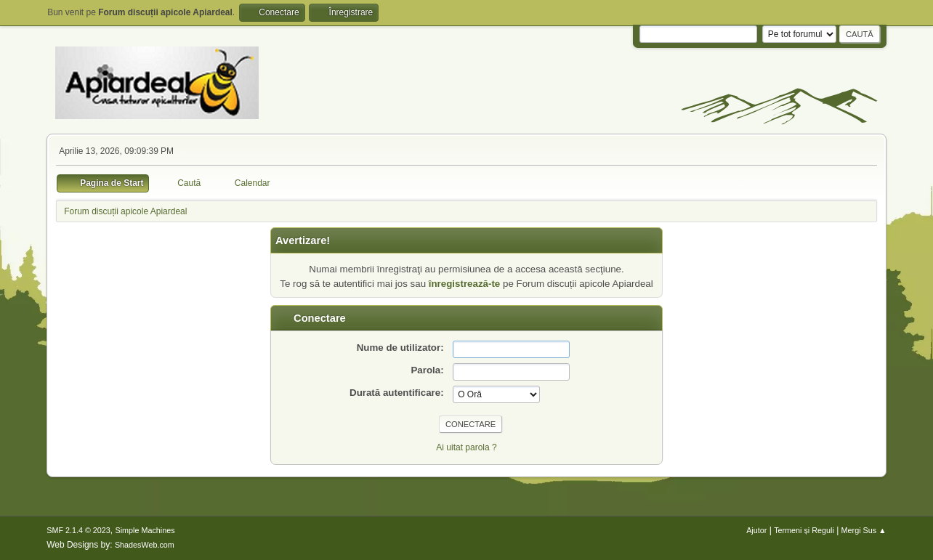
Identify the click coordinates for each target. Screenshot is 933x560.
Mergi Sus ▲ (864, 530)
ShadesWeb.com (145, 545)
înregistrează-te (465, 284)
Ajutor (756, 530)
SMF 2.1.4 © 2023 (78, 530)
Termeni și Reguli (804, 530)
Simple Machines (145, 530)
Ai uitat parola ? (466, 447)
